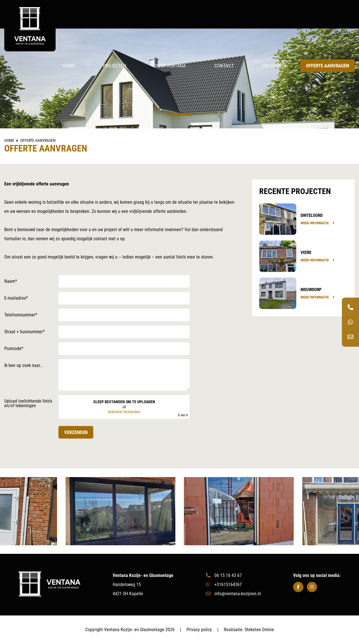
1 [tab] (180, 115)
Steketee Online (259, 630)
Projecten (115, 66)
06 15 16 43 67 (224, 575)
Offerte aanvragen (327, 66)
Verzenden (76, 432)
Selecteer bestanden (124, 412)
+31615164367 (224, 585)
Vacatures (274, 66)
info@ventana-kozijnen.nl (233, 594)
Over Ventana (170, 66)
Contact (224, 66)
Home (68, 66)
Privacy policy (199, 630)
